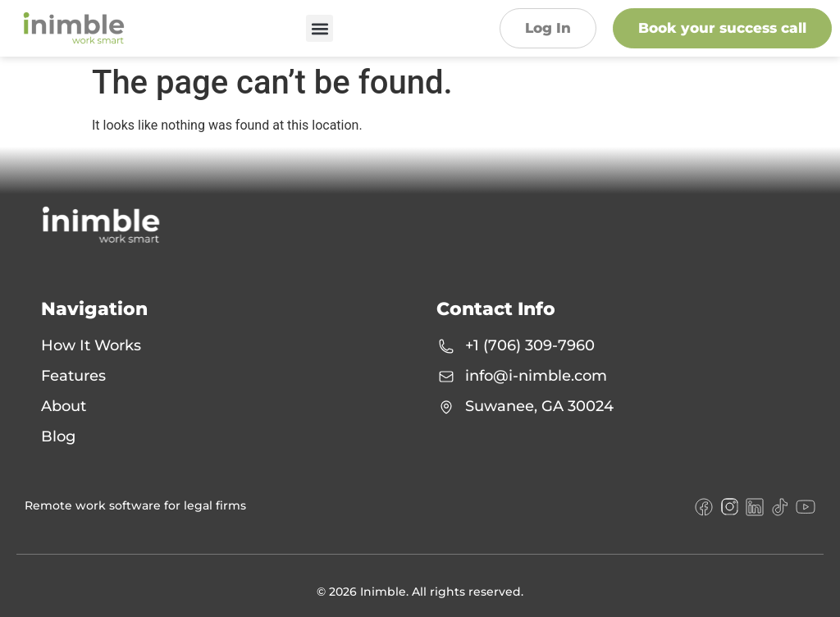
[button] (320, 28)
